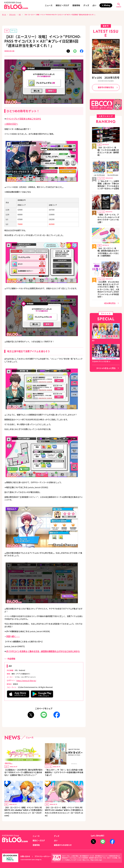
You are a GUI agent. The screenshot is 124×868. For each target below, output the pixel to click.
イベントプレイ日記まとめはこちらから (22, 118)
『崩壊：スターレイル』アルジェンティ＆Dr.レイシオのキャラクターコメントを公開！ (108, 209)
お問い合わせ (25, 853)
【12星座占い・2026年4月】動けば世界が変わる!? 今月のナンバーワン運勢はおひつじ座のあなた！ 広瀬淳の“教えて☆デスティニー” (23, 770)
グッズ (86, 5)
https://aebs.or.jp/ (96, 856)
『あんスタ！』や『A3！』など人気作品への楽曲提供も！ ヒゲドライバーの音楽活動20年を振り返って (64, 770)
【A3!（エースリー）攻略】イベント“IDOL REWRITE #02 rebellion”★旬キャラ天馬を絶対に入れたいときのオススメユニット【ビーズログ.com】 (23, 809)
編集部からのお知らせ (62, 842)
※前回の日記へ (11, 123)
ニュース (49, 5)
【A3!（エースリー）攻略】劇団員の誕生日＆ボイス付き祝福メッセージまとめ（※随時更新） (108, 240)
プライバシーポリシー (41, 853)
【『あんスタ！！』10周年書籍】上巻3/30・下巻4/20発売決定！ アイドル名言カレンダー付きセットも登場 (108, 178)
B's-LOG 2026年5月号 (106, 77)
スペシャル (12, 14)
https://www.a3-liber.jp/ (26, 678)
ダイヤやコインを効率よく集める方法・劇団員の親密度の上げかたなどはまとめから (40, 650)
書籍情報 (76, 5)
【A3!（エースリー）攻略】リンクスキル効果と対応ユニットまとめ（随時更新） (108, 148)
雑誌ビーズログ (62, 5)
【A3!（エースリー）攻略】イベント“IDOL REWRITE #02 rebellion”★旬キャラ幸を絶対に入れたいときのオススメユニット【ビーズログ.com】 (64, 809)
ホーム (4, 14)
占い (94, 5)
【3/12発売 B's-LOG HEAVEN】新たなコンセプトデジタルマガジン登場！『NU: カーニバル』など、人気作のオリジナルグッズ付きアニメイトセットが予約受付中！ (108, 274)
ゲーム (13, 30)
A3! (19, 14)
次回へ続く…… (12, 635)
